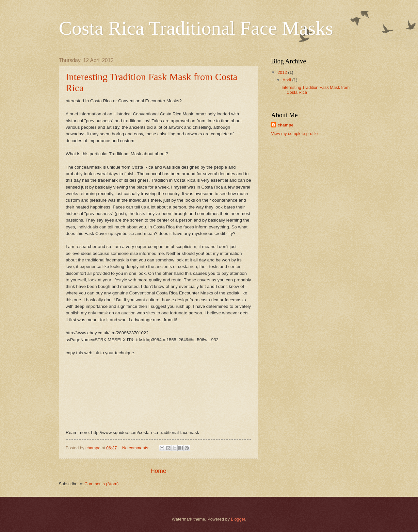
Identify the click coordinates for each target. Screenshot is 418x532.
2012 (283, 72)
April (287, 80)
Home (158, 471)
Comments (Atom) (102, 484)
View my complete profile (294, 133)
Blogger (238, 519)
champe (286, 125)
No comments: (136, 448)
